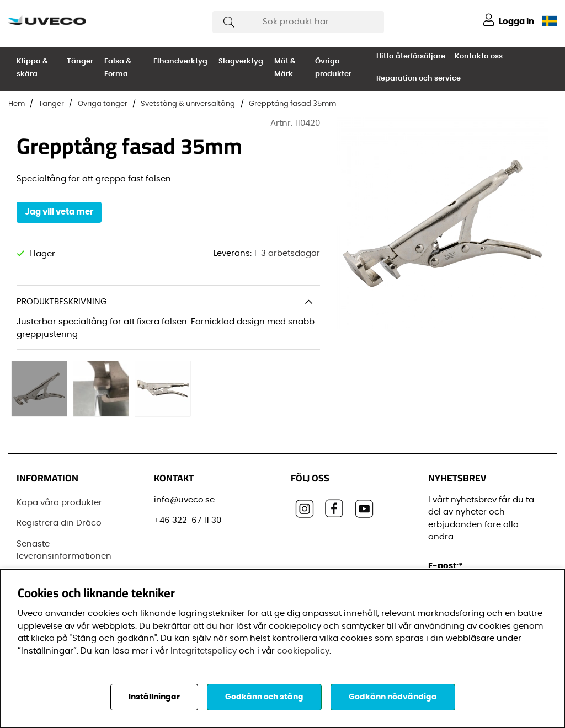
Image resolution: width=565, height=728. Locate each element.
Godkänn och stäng (264, 697)
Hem (17, 104)
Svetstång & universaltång (188, 104)
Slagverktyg (241, 61)
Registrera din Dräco (59, 503)
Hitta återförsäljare (411, 57)
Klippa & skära (32, 68)
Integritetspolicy (204, 651)
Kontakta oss (479, 57)
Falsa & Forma (118, 68)
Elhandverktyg (180, 61)
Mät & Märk (285, 68)
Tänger (80, 61)
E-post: (447, 546)
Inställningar (154, 697)
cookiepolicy (303, 651)
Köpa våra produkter (59, 482)
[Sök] (298, 22)
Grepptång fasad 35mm (292, 104)
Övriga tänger (103, 104)
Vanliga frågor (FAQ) (60, 557)
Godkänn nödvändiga (393, 697)
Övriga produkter (333, 68)
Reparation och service (419, 79)
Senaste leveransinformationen (64, 530)
